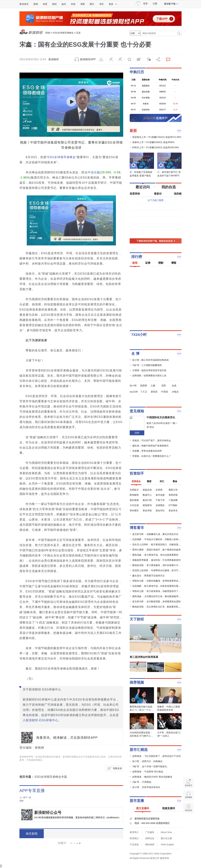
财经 (54, 4)
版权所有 (165, 858)
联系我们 (134, 838)
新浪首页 (24, 4)
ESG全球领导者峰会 (63, 33)
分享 (157, 59)
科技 (73, 4)
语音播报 (188, 795)
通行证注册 (166, 838)
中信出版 (94, 172)
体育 (45, 4)
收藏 (129, 59)
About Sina (166, 832)
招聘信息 (150, 838)
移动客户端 (171, 4)
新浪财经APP (88, 59)
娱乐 (64, 4)
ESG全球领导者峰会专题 (51, 777)
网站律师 (150, 845)
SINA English (167, 845)
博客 (83, 4)
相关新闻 (32, 834)
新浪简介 (134, 832)
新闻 (36, 4)
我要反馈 (117, 768)
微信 (148, 59)
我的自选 (169, 187)
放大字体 (120, 59)
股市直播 (137, 801)
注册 (155, 4)
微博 (139, 59)
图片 (92, 4)
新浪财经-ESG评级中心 (42, 720)
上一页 (22, 798)
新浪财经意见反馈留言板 (147, 819)
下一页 (28, 798)
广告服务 (150, 832)
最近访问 (143, 187)
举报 (102, 59)
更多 (113, 4)
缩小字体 (111, 59)
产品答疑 (134, 845)
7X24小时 (139, 335)
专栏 (101, 4)
